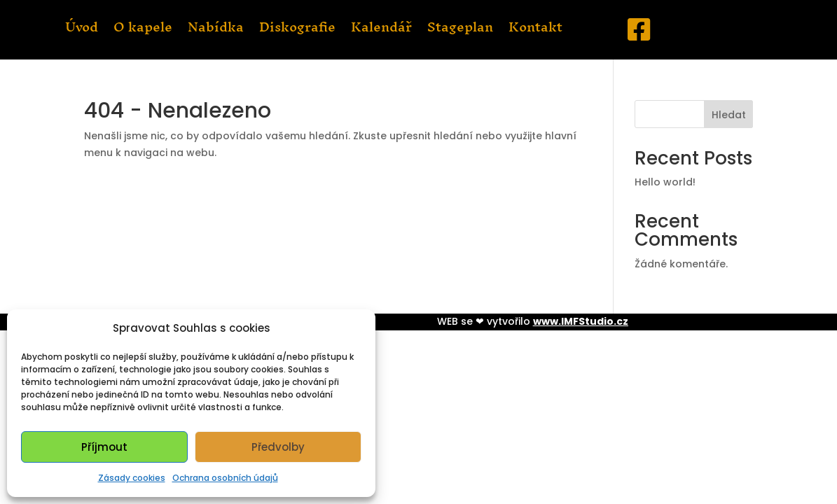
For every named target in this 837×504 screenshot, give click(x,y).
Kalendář (381, 30)
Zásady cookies (132, 478)
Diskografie (297, 30)
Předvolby (278, 447)
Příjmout (104, 447)
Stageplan (460, 30)
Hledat (729, 115)
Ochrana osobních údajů (225, 478)
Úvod (82, 30)
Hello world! (665, 182)
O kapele (143, 30)
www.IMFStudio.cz (581, 321)
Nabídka (216, 30)
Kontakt (535, 30)
